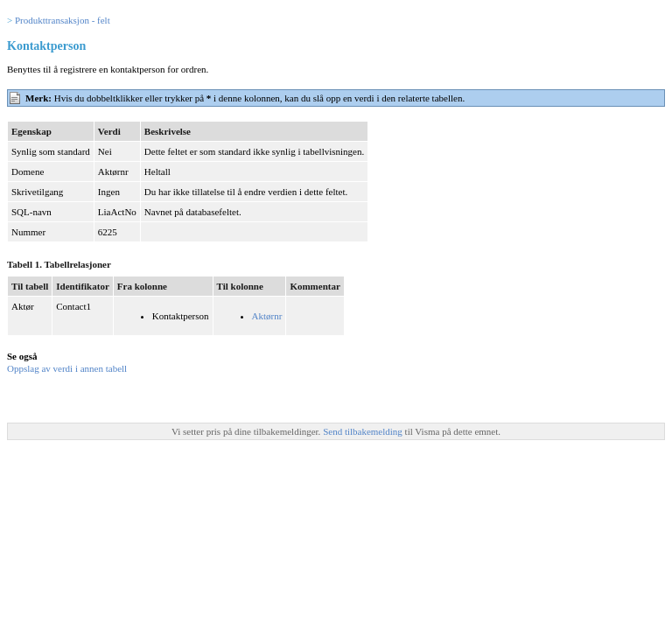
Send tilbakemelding (364, 431)
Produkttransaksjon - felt (63, 20)
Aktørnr (267, 316)
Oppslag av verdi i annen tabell (67, 368)
